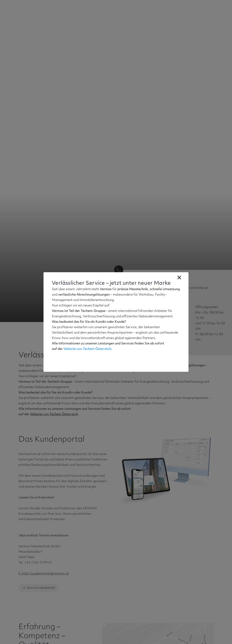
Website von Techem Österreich (87, 349)
